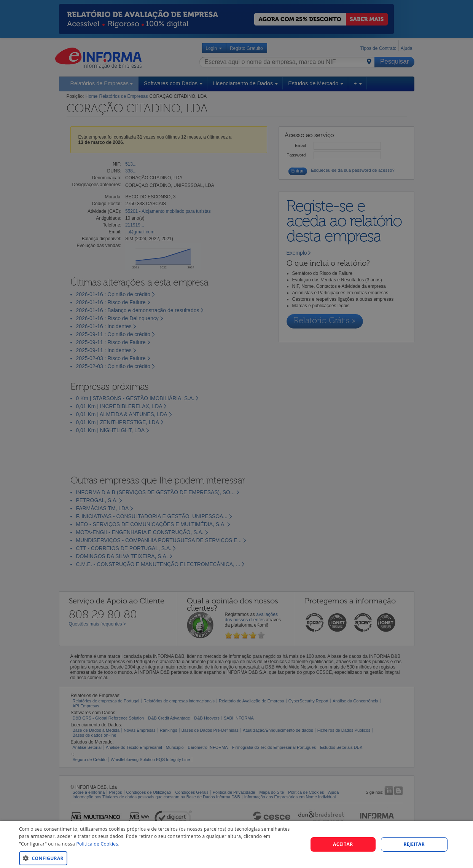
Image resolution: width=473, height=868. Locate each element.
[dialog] (236, 844)
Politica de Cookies (97, 844)
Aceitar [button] (343, 844)
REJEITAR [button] (414, 844)
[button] (159, 858)
